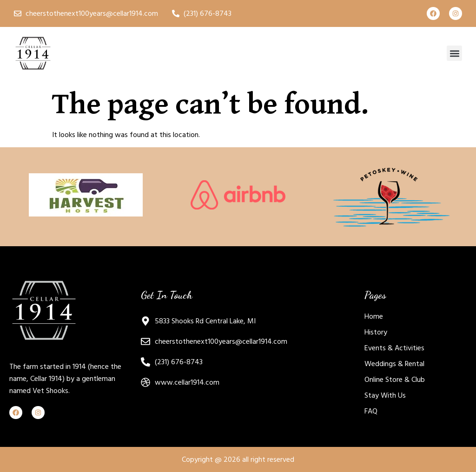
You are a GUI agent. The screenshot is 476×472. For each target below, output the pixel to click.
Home (374, 316)
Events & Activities (394, 348)
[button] (454, 53)
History (376, 332)
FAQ (371, 411)
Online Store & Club (395, 380)
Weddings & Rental (394, 364)
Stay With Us (385, 395)
